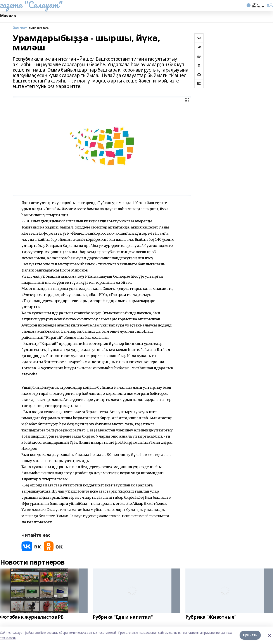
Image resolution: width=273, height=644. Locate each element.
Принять (250, 635)
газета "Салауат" (31, 5)
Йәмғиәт (20, 28)
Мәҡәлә (8, 16)
